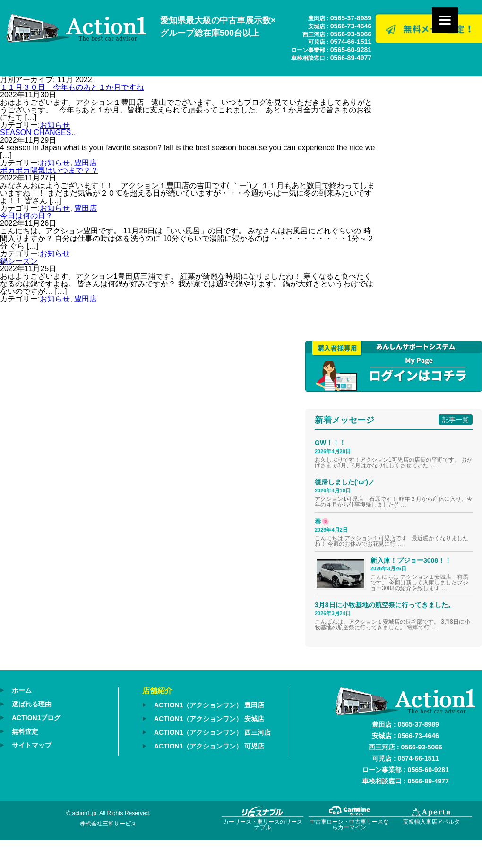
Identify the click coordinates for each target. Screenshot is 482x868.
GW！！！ (330, 443)
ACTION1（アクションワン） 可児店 (209, 746)
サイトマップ (32, 745)
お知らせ (55, 125)
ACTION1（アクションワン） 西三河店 (212, 732)
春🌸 (322, 521)
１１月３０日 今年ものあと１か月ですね (72, 87)
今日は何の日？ (26, 216)
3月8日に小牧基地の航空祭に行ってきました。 (385, 605)
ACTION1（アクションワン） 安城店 (209, 719)
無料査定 (25, 731)
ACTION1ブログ (36, 718)
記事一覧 (456, 420)
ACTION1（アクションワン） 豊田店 (209, 705)
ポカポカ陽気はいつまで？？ (49, 170)
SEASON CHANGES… (39, 133)
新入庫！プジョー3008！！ (411, 560)
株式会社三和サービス (108, 824)
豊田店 (86, 163)
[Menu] (445, 20)
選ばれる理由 (32, 704)
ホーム (22, 690)
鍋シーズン (19, 261)
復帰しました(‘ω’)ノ (345, 482)
